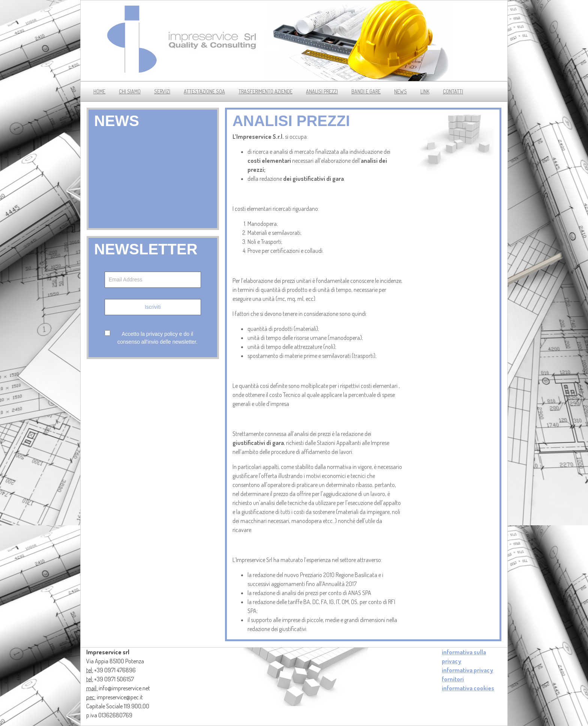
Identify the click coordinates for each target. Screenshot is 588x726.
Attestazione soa (204, 91)
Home (99, 91)
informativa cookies (468, 688)
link (425, 91)
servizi (162, 91)
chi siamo (130, 91)
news (400, 91)
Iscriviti (153, 307)
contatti (453, 91)
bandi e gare (366, 91)
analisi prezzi (322, 91)
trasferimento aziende (265, 91)
